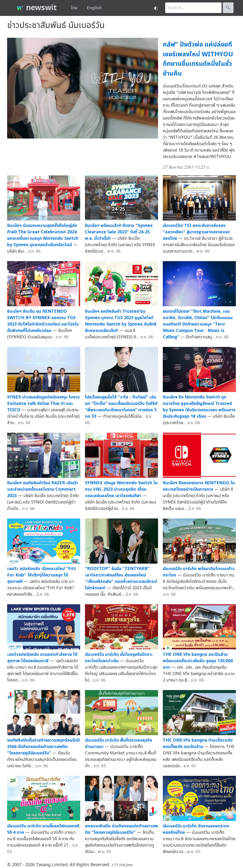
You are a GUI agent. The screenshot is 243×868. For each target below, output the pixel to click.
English (94, 8)
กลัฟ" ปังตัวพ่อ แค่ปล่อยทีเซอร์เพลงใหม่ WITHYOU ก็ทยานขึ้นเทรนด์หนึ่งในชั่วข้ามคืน (198, 59)
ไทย (74, 8)
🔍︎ (228, 8)
